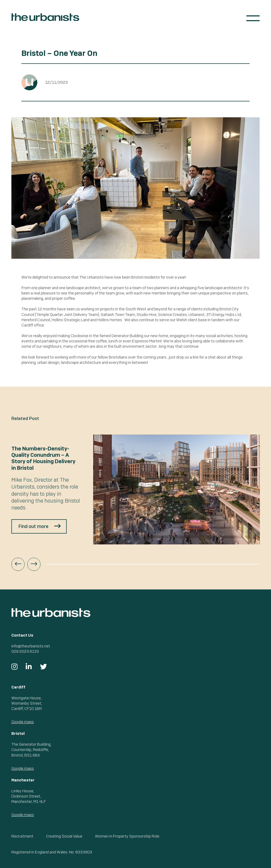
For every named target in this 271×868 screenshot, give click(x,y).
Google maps (23, 722)
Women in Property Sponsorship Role (127, 836)
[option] (136, 489)
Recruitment (22, 836)
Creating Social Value (64, 836)
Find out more (33, 526)
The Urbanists (45, 17)
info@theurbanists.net (31, 646)
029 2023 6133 (25, 651)
